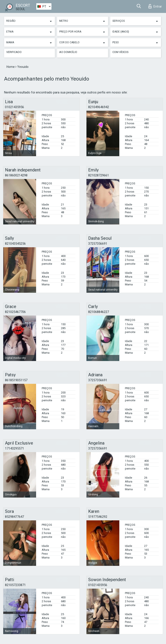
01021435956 (14, 107)
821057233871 (15, 585)
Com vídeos (121, 52)
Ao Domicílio (68, 52)
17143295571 (14, 448)
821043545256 (15, 244)
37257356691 (98, 244)
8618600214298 (16, 175)
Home (11, 67)
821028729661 (99, 175)
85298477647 (14, 517)
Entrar (155, 6)
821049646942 (99, 107)
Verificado (14, 52)
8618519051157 (16, 380)
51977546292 (98, 517)
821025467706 (15, 312)
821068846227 (99, 312)
